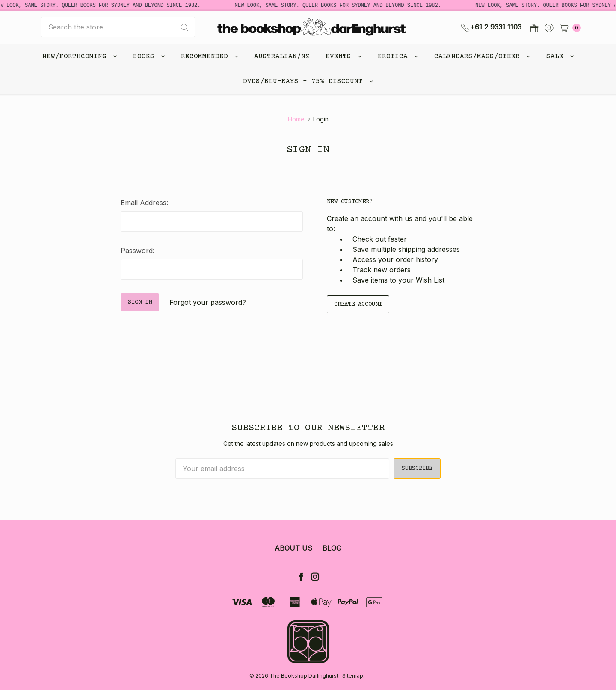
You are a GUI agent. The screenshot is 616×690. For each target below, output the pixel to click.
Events (344, 56)
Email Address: (144, 203)
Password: (138, 251)
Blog (332, 548)
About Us (293, 548)
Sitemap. (353, 676)
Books (149, 56)
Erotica (398, 56)
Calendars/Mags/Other (482, 56)
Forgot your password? (208, 302)
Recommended (210, 56)
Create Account (358, 304)
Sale (560, 56)
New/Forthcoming (80, 56)
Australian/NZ (282, 56)
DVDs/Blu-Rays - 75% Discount (308, 81)
